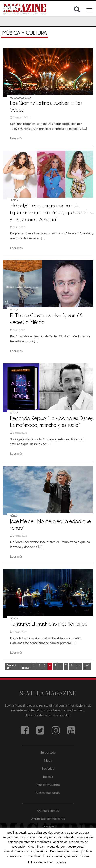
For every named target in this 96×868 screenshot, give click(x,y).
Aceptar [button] (62, 862)
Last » (87, 666)
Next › (78, 666)
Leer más (16, 138)
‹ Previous (25, 666)
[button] (77, 10)
